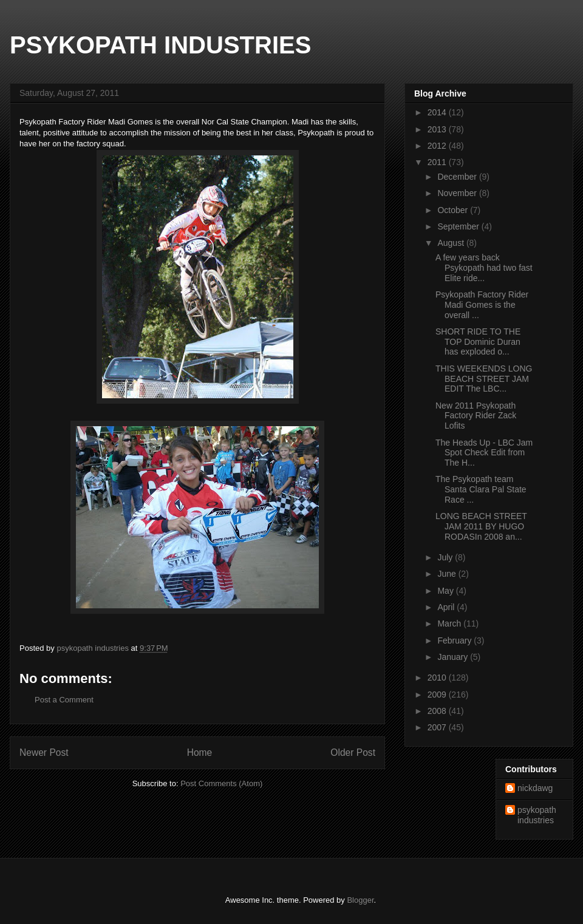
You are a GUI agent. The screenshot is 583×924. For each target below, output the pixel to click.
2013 (438, 129)
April (447, 607)
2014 (438, 112)
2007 (438, 727)
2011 (438, 162)
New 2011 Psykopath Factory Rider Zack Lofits (476, 416)
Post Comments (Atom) (221, 783)
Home (200, 752)
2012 (438, 146)
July (446, 557)
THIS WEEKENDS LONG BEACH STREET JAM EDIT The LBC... (484, 379)
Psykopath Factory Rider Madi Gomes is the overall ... (482, 305)
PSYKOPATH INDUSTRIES (160, 45)
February (455, 640)
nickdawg (535, 788)
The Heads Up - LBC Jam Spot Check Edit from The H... (484, 453)
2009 (438, 695)
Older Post (353, 752)
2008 (438, 711)
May (446, 591)
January (454, 657)
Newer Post (44, 752)
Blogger (360, 900)
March (450, 623)
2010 (438, 678)
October (454, 210)
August (452, 243)
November (458, 193)
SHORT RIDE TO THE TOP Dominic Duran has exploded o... (478, 342)
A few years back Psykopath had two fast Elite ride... (484, 268)
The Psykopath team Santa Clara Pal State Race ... (481, 489)
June (448, 574)
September (459, 226)
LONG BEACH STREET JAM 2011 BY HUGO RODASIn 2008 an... (481, 526)
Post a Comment (64, 700)
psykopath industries (537, 815)
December (458, 177)
